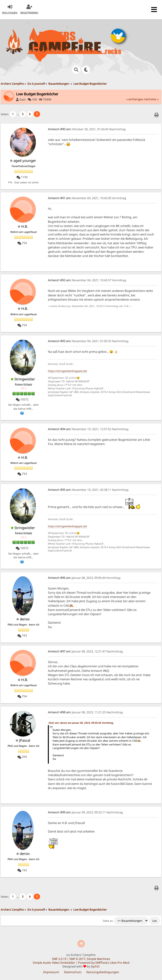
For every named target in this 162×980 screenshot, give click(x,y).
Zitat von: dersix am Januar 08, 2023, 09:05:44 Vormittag (81, 723)
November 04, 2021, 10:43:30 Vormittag (87, 198)
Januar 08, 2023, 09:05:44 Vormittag (84, 578)
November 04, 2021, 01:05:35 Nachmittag (88, 341)
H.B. (25, 226)
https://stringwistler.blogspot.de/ (68, 371)
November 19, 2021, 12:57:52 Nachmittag (88, 429)
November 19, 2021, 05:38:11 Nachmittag (88, 490)
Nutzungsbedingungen (103, 972)
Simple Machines (98, 959)
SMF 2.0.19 (59, 959)
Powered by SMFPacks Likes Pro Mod (104, 963)
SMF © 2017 (77, 959)
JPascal (25, 740)
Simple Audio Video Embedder (54, 963)
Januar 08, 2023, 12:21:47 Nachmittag (85, 651)
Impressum (51, 972)
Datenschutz (73, 972)
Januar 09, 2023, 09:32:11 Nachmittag (85, 812)
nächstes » (151, 99)
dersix (25, 619)
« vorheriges (135, 99)
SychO (95, 966)
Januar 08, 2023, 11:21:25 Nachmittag (85, 712)
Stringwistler (25, 379)
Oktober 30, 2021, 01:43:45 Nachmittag (87, 129)
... (18, 114)
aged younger (25, 160)
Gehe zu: (108, 921)
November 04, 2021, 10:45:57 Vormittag (87, 280)
